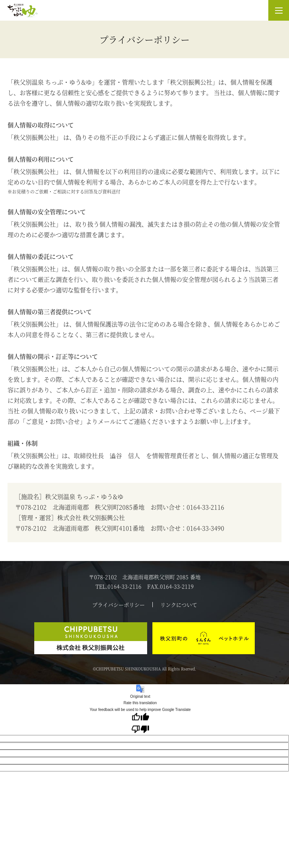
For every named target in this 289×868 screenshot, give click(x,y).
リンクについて (179, 605)
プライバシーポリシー (119, 605)
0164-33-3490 (205, 528)
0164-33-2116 (205, 507)
